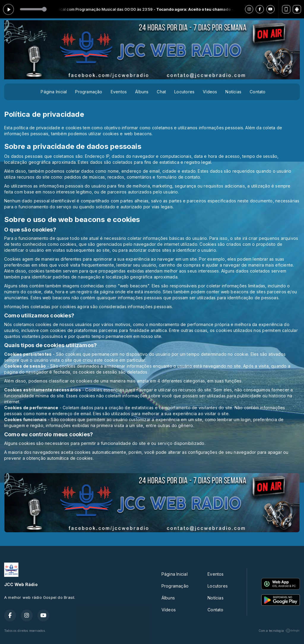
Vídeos (210, 92)
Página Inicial (54, 92)
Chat (161, 92)
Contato (258, 92)
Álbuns (142, 92)
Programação (89, 92)
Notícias (233, 92)
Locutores (184, 92)
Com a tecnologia (279, 631)
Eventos (119, 92)
